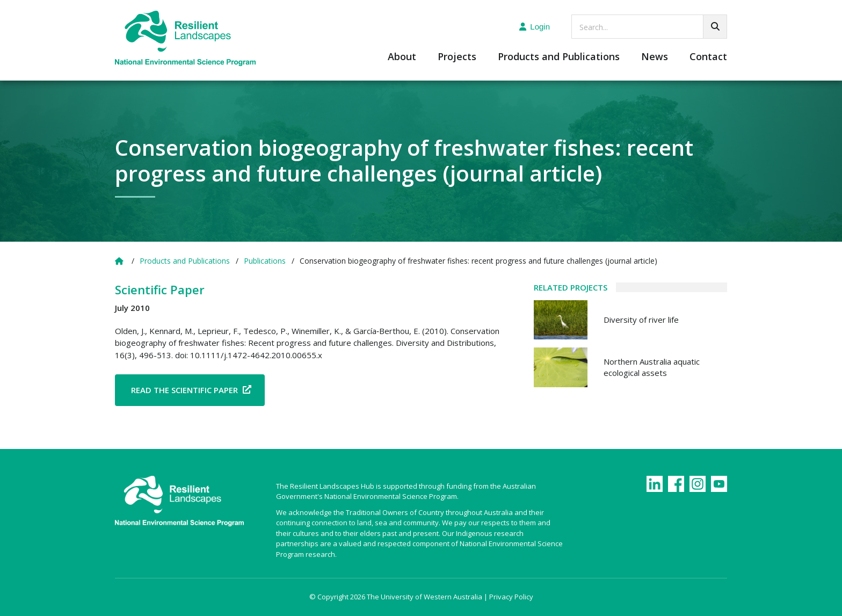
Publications (265, 261)
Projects (457, 57)
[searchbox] (649, 27)
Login (535, 27)
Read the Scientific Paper (184, 390)
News (655, 57)
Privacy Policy (511, 597)
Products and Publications (559, 57)
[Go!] (715, 27)
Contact (708, 57)
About (402, 57)
